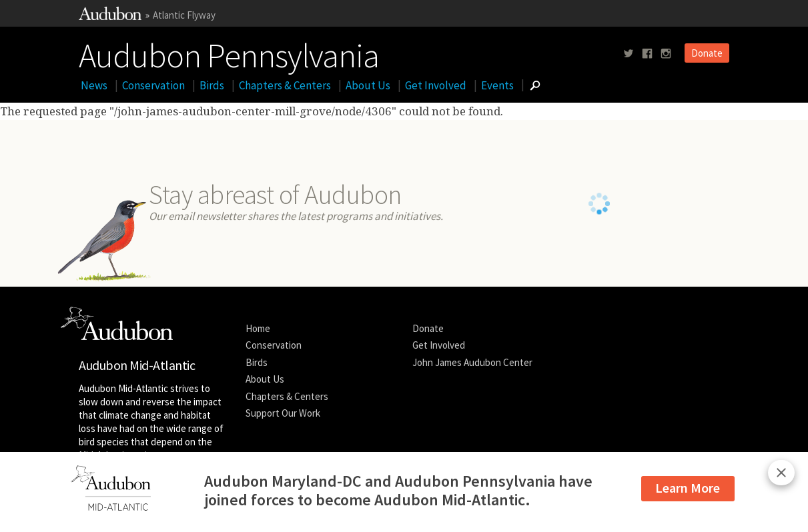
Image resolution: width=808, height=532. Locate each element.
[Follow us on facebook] (647, 54)
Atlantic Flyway (184, 15)
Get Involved (436, 85)
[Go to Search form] (535, 85)
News (94, 85)
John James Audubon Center (472, 362)
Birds (212, 85)
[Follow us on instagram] (666, 54)
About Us (368, 85)
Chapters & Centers (285, 85)
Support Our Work (283, 413)
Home (258, 328)
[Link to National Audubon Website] (110, 16)
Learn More (688, 488)
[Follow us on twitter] (629, 54)
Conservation (153, 85)
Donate (707, 53)
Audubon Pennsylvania (229, 53)
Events (497, 85)
